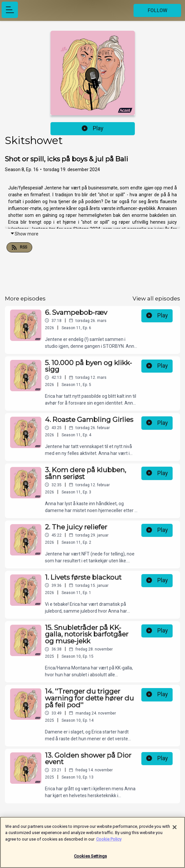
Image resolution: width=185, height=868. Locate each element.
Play (92, 128)
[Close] (175, 829)
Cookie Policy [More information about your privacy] (109, 841)
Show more (24, 234)
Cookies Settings (90, 858)
